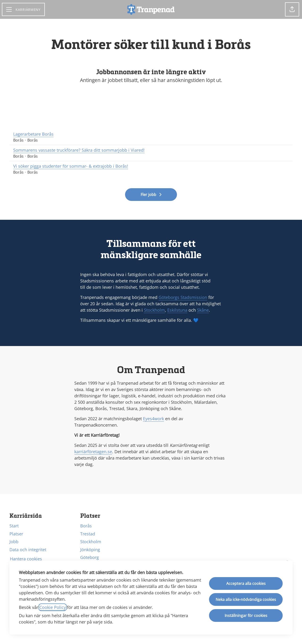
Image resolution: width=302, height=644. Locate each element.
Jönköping (90, 550)
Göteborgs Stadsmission (183, 297)
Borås (86, 526)
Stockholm (154, 310)
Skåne (203, 310)
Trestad (88, 534)
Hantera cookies (26, 559)
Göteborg (90, 557)
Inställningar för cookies (246, 615)
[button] (292, 9)
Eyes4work (153, 419)
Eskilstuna (177, 310)
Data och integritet (28, 550)
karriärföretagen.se (93, 452)
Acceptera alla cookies (246, 583)
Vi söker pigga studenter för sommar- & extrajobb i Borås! (151, 166)
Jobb (14, 542)
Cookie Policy (53, 607)
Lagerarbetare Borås (151, 134)
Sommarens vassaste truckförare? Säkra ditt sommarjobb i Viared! (151, 150)
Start (14, 526)
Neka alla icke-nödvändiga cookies (246, 599)
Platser (16, 534)
